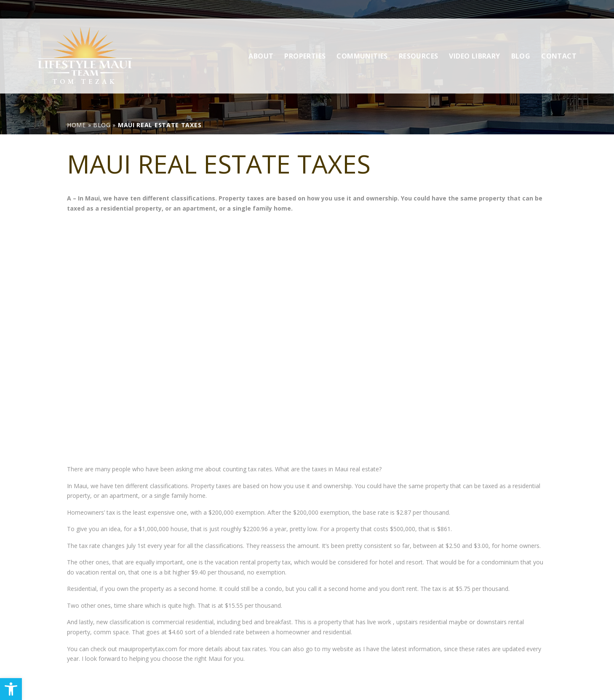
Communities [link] (362, 37)
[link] (11, 689)
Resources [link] (419, 37)
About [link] (261, 37)
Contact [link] (559, 37)
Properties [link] (305, 37)
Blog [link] (521, 37)
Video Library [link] (474, 37)
